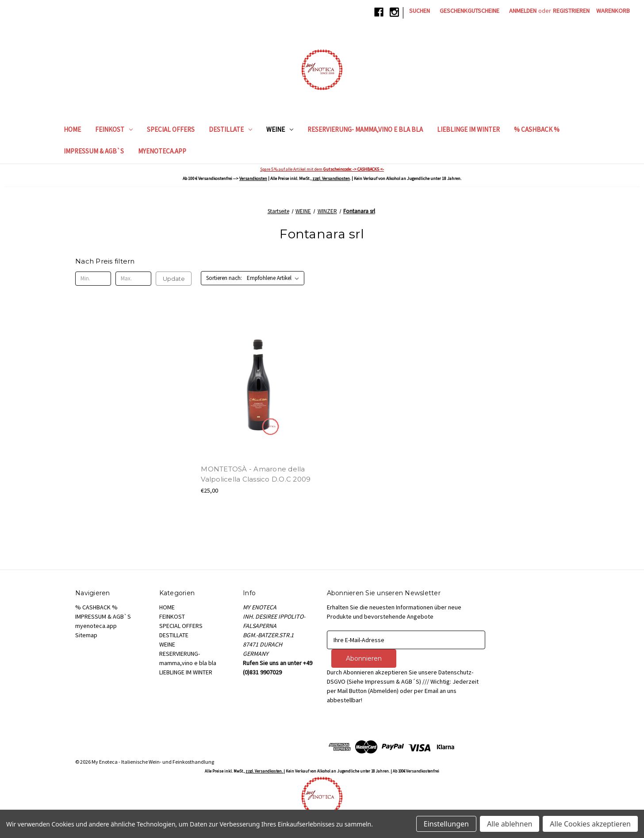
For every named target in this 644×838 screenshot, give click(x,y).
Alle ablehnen (510, 824)
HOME (72, 129)
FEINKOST (114, 129)
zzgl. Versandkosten (331, 178)
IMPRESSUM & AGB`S (94, 151)
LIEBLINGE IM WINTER (468, 129)
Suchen (420, 11)
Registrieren (571, 11)
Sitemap (86, 635)
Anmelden (523, 11)
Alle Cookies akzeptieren (590, 824)
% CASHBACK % (537, 129)
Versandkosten (253, 178)
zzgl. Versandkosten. (264, 771)
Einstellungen (446, 824)
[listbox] (275, 278)
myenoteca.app (162, 151)
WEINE (280, 129)
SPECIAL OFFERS (171, 129)
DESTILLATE (230, 129)
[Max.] (133, 279)
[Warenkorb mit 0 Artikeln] (613, 11)
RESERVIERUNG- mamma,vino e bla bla (365, 129)
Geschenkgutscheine (470, 11)
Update (174, 279)
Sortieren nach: (224, 278)
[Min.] (93, 279)
